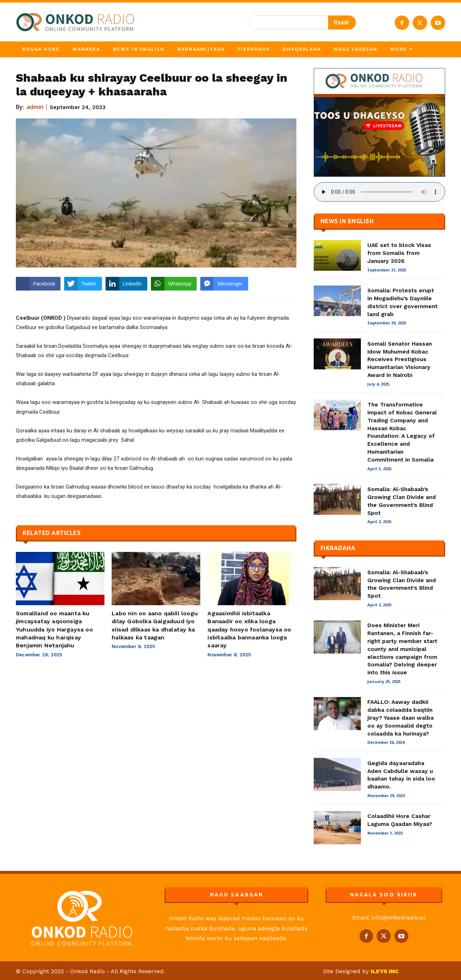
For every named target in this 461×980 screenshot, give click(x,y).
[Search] (342, 23)
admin (35, 107)
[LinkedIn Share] (126, 284)
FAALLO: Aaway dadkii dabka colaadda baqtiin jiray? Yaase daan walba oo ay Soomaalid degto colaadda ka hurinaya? (400, 718)
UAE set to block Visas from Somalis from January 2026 (399, 253)
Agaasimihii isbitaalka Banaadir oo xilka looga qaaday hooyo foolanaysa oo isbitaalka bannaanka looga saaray (249, 630)
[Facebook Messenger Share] (224, 284)
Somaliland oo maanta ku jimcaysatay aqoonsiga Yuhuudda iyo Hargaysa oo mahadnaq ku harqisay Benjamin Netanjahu (54, 630)
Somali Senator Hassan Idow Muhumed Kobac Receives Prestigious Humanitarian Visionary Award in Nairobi (400, 359)
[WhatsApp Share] (174, 284)
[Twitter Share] (83, 284)
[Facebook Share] (38, 284)
